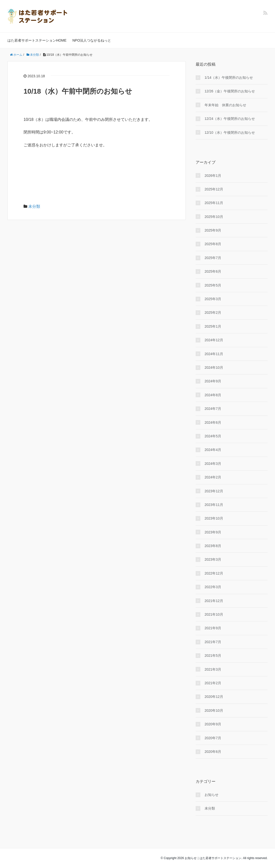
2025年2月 (213, 313)
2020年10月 (214, 710)
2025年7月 (213, 258)
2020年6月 (213, 752)
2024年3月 (213, 464)
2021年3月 (213, 669)
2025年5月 (213, 285)
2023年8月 (213, 546)
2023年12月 (214, 491)
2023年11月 (214, 505)
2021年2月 (213, 683)
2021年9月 (213, 628)
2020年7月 (213, 738)
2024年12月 (214, 340)
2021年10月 (214, 614)
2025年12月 (214, 189)
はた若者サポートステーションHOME (37, 40)
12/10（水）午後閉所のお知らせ (230, 132)
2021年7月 (213, 642)
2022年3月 (213, 587)
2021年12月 (214, 601)
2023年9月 (213, 532)
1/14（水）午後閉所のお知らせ (229, 78)
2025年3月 (213, 299)
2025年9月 (213, 230)
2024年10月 (214, 368)
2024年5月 (213, 436)
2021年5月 (213, 656)
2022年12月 (214, 573)
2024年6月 (213, 422)
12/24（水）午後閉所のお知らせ (230, 119)
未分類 (34, 206)
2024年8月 (213, 395)
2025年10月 (214, 217)
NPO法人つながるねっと (92, 40)
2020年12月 (214, 697)
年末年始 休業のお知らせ (225, 105)
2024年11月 (214, 354)
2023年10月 (214, 518)
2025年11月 (214, 203)
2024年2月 (213, 477)
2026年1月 (213, 176)
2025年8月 (213, 244)
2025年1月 (213, 326)
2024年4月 (213, 450)
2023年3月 (213, 559)
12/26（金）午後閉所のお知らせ (230, 91)
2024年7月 (213, 409)
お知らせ (212, 795)
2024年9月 (213, 381)
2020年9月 (213, 724)
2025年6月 (213, 271)
